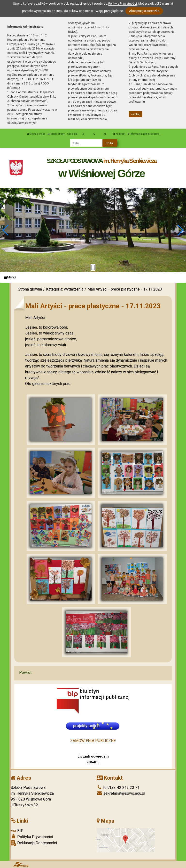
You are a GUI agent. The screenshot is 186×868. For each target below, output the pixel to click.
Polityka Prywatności (32, 837)
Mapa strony (56, 134)
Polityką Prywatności (123, 4)
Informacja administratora (143, 134)
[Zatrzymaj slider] (93, 267)
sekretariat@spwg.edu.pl (121, 793)
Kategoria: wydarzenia (65, 289)
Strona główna (36, 134)
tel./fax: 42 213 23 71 (118, 788)
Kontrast (119, 134)
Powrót (25, 672)
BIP (17, 831)
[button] (6, 230)
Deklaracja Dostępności (34, 843)
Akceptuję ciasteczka (144, 11)
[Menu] (93, 278)
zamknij (136, 114)
